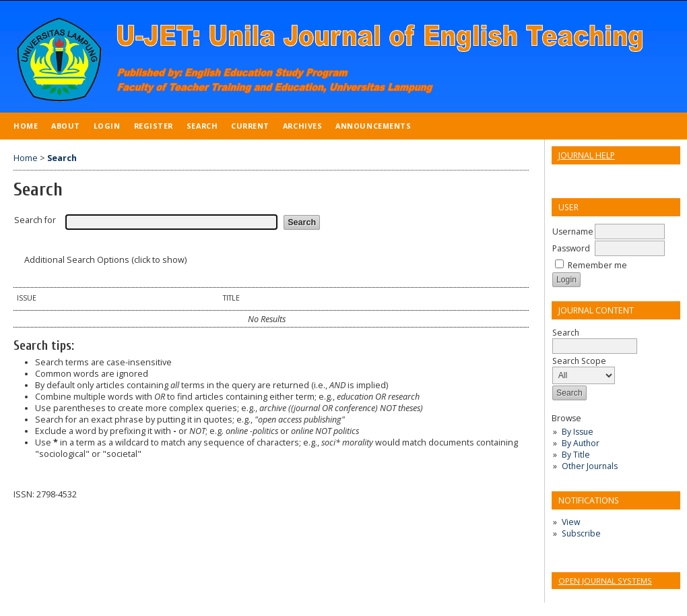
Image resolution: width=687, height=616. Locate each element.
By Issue (578, 432)
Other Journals (590, 466)
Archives (302, 126)
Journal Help (587, 155)
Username (573, 232)
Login (107, 126)
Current (250, 126)
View (571, 522)
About (66, 126)
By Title (576, 455)
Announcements (373, 126)
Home (26, 126)
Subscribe (581, 533)
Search (202, 126)
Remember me (597, 265)
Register (154, 126)
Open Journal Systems (605, 581)
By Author (581, 443)
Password (571, 248)
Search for (35, 220)
